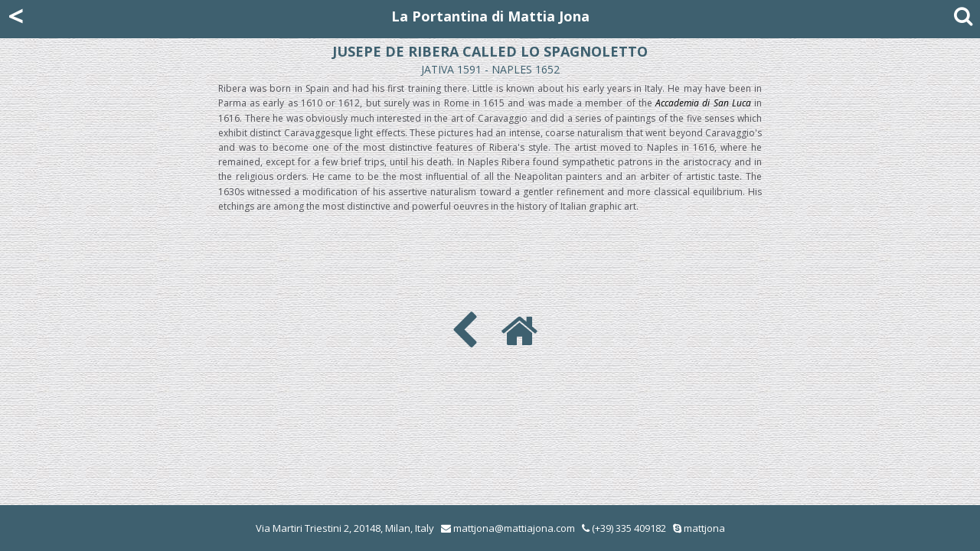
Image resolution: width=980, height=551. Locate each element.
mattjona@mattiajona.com (514, 528)
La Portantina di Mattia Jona (490, 16)
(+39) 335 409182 (624, 528)
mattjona (704, 528)
